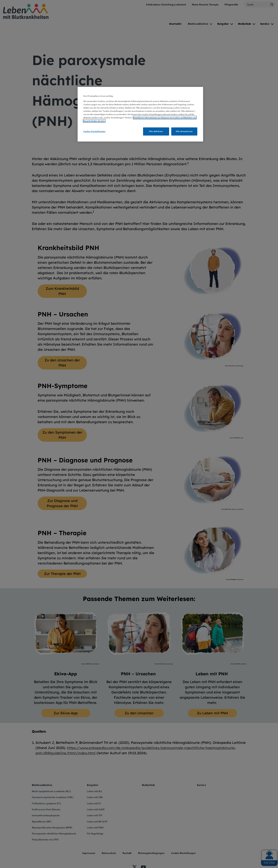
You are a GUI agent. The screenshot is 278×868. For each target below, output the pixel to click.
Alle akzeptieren (184, 131)
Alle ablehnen (156, 131)
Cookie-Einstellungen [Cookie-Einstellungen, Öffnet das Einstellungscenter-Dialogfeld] (94, 131)
